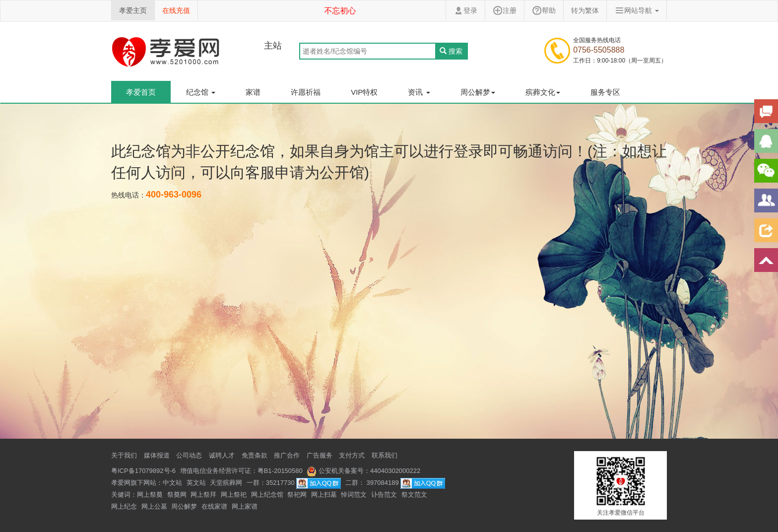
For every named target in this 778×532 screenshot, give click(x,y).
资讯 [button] (419, 92)
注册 (505, 10)
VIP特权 (364, 92)
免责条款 (255, 455)
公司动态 (189, 455)
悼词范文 (354, 495)
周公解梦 (184, 506)
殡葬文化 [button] (543, 92)
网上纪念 (124, 506)
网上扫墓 (324, 495)
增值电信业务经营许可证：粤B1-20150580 (241, 471)
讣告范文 (384, 495)
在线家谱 (214, 506)
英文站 (196, 483)
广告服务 (320, 455)
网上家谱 (245, 506)
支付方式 (352, 455)
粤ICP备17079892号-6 (143, 471)
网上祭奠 (150, 495)
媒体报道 (157, 455)
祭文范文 (414, 495)
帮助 (544, 10)
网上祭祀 (234, 495)
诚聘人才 (222, 455)
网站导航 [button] (637, 10)
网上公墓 (154, 506)
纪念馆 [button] (201, 92)
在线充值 (176, 10)
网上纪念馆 (267, 495)
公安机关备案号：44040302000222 (363, 471)
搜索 (451, 51)
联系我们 (385, 455)
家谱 (253, 92)
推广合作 (287, 455)
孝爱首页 (141, 92)
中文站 (172, 483)
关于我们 (124, 455)
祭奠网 (177, 495)
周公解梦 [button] (478, 92)
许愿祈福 (306, 92)
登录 (465, 10)
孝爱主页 (133, 10)
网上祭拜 (203, 495)
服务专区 (605, 92)
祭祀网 (297, 495)
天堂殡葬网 (226, 483)
